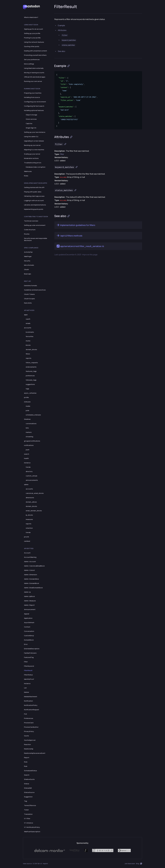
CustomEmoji (29, 636)
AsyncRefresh (29, 622)
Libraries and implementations (35, 205)
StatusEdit (28, 788)
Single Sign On (31, 128)
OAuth (26, 269)
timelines (27, 419)
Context (27, 627)
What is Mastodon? (31, 17)
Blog (138, 864)
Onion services (31, 119)
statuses (27, 402)
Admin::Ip (27, 592)
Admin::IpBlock (29, 596)
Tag (25, 801)
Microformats (29, 265)
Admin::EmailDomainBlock (33, 588)
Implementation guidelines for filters (76, 225)
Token (26, 810)
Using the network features (34, 42)
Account (27, 553)
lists (27, 428)
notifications (29, 445)
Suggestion (28, 797)
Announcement (30, 609)
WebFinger (28, 256)
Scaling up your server (32, 154)
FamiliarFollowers (30, 653)
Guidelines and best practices (35, 290)
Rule (26, 766)
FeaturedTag (29, 657)
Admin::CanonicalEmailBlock (34, 566)
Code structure (30, 230)
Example (61, 25)
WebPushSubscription (32, 832)
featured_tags (31, 371)
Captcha (29, 123)
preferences (30, 376)
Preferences (29, 718)
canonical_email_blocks (35, 493)
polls (27, 410)
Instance (27, 683)
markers (29, 432)
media (28, 406)
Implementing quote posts (34, 209)
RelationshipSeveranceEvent (35, 753)
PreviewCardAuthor (31, 727)
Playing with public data (33, 192)
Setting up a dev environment (35, 225)
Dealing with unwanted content (36, 51)
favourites (30, 336)
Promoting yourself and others (35, 55)
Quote (26, 736)
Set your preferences (32, 59)
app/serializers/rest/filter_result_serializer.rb (80, 246)
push (28, 450)
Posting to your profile (32, 38)
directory (29, 471)
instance (27, 463)
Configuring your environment (35, 102)
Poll (25, 714)
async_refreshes (30, 393)
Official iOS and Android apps (35, 77)
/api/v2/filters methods (69, 236)
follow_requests (32, 363)
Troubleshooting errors (33, 163)
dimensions (30, 498)
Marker (27, 692)
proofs (27, 537)
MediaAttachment (31, 697)
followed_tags (31, 380)
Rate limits (28, 303)
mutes (28, 341)
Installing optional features (34, 110)
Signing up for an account (34, 29)
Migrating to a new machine (34, 150)
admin (26, 484)
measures (29, 519)
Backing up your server (32, 145)
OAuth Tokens (29, 294)
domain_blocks (31, 349)
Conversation (29, 631)
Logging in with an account (34, 200)
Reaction (27, 744)
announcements (32, 480)
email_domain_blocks (34, 511)
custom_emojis (32, 476)
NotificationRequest (32, 710)
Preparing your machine (33, 93)
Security (27, 261)
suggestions (30, 384)
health (26, 458)
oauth (28, 319)
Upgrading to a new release (34, 141)
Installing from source (32, 97)
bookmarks (30, 332)
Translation (28, 814)
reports (29, 358)
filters (28, 354)
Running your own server (33, 81)
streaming (29, 437)
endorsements (31, 367)
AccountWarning (30, 557)
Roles (26, 176)
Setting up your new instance (35, 132)
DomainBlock (29, 640)
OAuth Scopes (29, 299)
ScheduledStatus (30, 771)
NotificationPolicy (31, 705)
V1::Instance (29, 823)
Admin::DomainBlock (32, 583)
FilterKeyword (29, 666)
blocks (28, 345)
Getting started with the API (34, 187)
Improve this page (90, 255)
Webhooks (28, 171)
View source (27, 864)
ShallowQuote (29, 779)
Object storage (31, 115)
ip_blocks (29, 515)
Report (27, 758)
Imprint (45, 864)
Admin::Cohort (29, 570)
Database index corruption (36, 167)
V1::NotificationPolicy (32, 827)
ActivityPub (28, 252)
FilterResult (28, 670)
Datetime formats (31, 286)
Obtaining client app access (34, 196)
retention (29, 528)
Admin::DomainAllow (31, 579)
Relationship (29, 749)
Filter (26, 662)
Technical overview (31, 221)
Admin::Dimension (31, 575)
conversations (31, 424)
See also (62, 51)
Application (28, 618)
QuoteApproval (30, 740)
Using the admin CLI (31, 137)
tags (27, 389)
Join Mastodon (130, 864)
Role (26, 762)
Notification (28, 701)
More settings (29, 64)
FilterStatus (28, 675)
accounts (28, 328)
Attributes (62, 30)
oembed (27, 541)
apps (26, 315)
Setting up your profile (32, 33)
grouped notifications (32, 441)
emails (28, 323)
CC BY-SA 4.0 (37, 864)
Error (26, 644)
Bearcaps (28, 274)
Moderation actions (31, 158)
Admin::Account (30, 562)
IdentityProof (29, 679)
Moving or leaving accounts (34, 73)
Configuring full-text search (34, 106)
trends (28, 467)
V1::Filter (27, 818)
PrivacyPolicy (29, 731)
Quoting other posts (32, 46)
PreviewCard (29, 723)
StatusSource (29, 792)
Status (27, 784)
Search (27, 775)
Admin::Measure (30, 601)
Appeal (27, 614)
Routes (27, 234)
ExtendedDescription (32, 649)
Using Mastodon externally (34, 68)
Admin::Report (29, 605)
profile (26, 397)
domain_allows (31, 502)
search (27, 454)
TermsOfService (30, 805)
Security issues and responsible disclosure (36, 239)
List (25, 688)
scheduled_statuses (33, 415)
